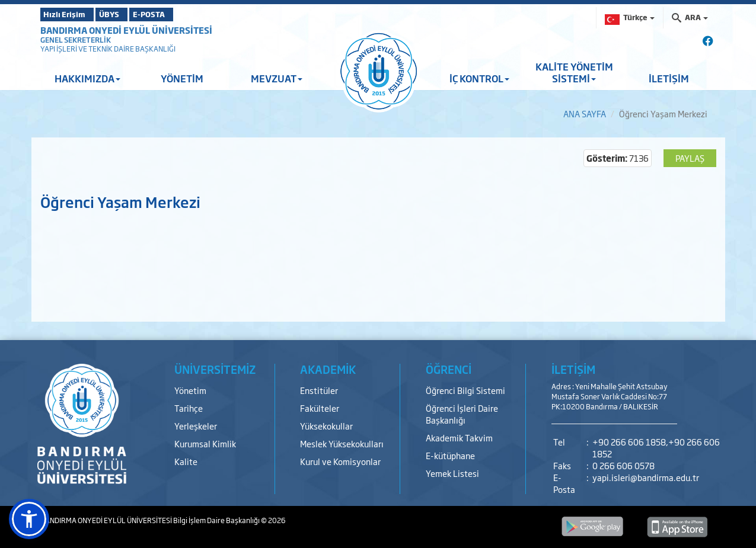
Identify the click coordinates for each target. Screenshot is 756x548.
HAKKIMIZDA (87, 78)
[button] (29, 519)
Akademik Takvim (459, 438)
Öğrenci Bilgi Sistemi (465, 390)
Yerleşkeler (196, 426)
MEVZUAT (277, 78)
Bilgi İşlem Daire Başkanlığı (217, 520)
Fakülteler (320, 408)
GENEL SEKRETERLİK (76, 40)
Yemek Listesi (452, 473)
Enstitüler (319, 390)
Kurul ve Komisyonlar (340, 461)
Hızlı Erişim (70, 14)
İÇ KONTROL (479, 78)
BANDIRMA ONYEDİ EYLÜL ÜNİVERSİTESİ (126, 30)
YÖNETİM (182, 78)
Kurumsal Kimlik (205, 443)
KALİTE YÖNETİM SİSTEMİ (574, 72)
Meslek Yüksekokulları (342, 443)
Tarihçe (189, 408)
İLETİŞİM (669, 78)
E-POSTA (183, 14)
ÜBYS (127, 14)
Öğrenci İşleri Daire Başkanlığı (462, 414)
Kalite (186, 461)
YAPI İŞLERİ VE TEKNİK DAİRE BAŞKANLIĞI (108, 49)
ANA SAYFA (585, 113)
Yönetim (190, 390)
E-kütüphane (450, 455)
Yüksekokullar (326, 426)
